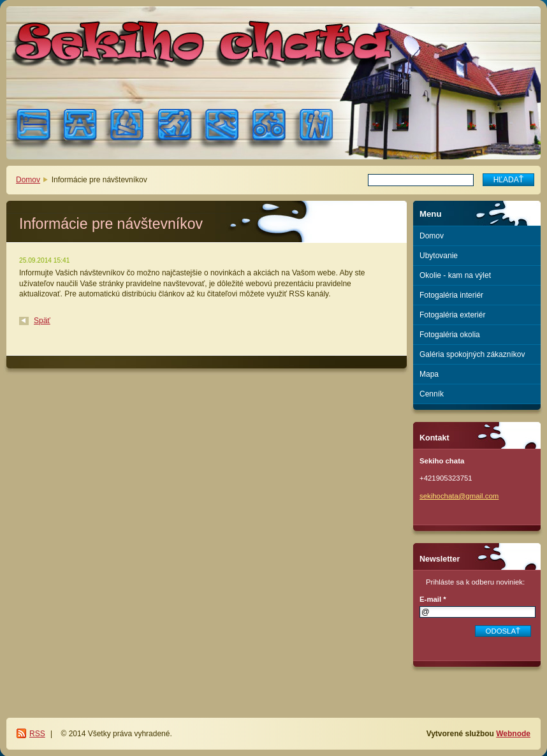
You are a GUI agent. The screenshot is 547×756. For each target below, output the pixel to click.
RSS (37, 734)
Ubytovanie (439, 256)
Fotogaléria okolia (450, 335)
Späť (42, 321)
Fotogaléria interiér (451, 295)
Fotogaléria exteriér (452, 315)
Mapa (429, 374)
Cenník (432, 394)
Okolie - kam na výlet (455, 275)
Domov (28, 180)
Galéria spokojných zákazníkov (472, 354)
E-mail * (433, 599)
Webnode (513, 734)
